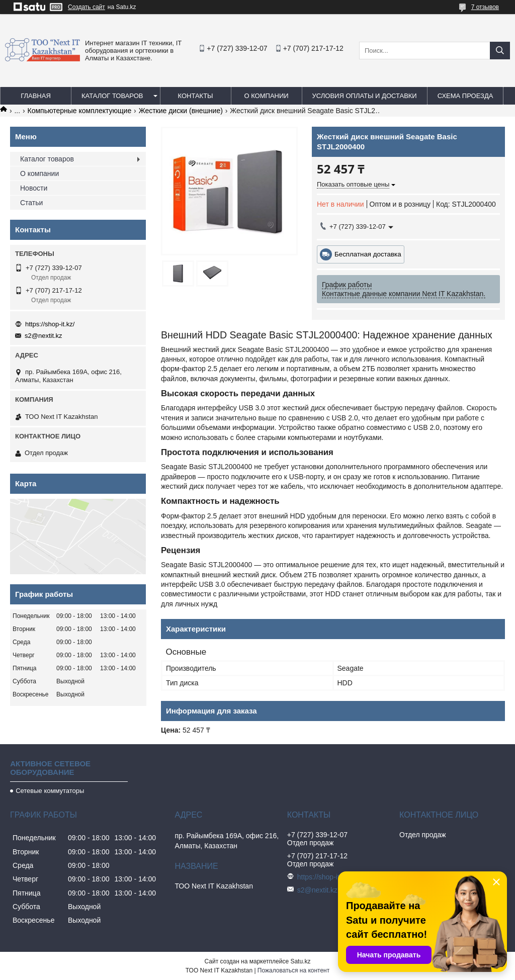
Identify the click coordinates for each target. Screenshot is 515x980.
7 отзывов (485, 7)
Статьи (31, 203)
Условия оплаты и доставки (365, 96)
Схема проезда (465, 96)
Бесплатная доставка (368, 254)
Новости (34, 188)
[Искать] (500, 51)
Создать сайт (87, 7)
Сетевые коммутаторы (50, 791)
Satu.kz (300, 961)
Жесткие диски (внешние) (181, 111)
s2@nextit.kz (44, 336)
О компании (266, 96)
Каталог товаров (112, 96)
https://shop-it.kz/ (50, 324)
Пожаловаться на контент (293, 970)
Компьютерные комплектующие (80, 111)
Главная (36, 96)
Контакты (195, 96)
